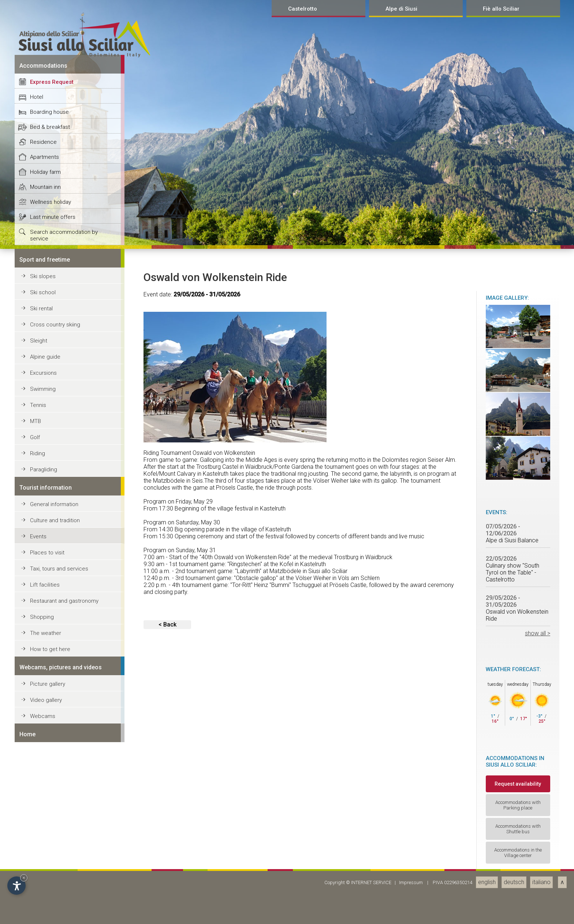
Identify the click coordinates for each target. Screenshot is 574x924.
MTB (36, 912)
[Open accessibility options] (16, 886)
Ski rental (41, 799)
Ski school (43, 783)
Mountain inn (45, 677)
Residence (43, 632)
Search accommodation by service (64, 726)
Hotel (37, 587)
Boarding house (49, 602)
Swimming (43, 879)
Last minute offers (53, 707)
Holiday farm (45, 662)
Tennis (38, 895)
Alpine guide (45, 847)
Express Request (52, 572)
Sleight (39, 831)
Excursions (43, 863)
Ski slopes (43, 767)
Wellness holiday (51, 692)
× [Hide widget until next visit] (24, 878)
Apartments (44, 647)
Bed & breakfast (50, 617)
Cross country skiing (55, 815)
